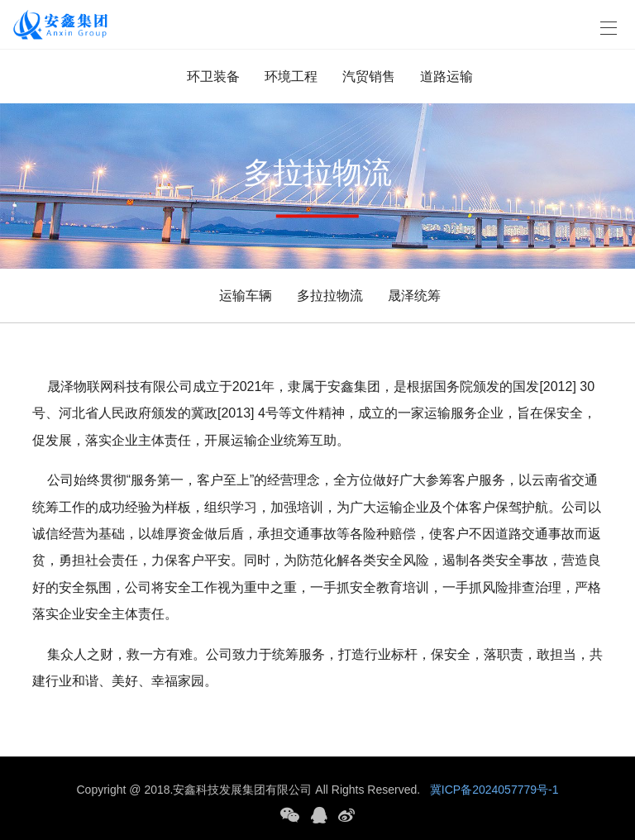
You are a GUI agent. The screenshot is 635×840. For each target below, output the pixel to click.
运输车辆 (246, 296)
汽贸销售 (369, 76)
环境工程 (291, 76)
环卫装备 (213, 76)
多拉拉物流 (330, 296)
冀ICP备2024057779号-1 (494, 790)
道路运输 (446, 76)
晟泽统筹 (414, 296)
